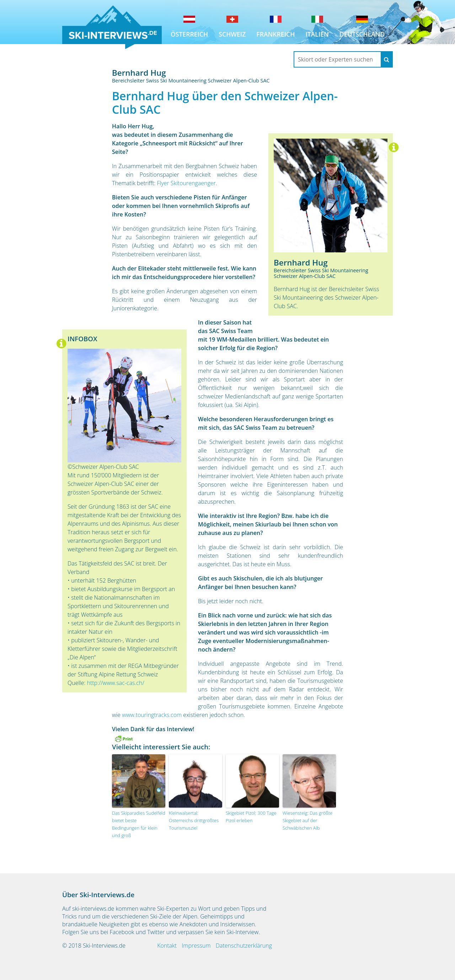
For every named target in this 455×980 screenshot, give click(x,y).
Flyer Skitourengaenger (186, 183)
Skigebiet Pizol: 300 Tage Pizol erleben (251, 817)
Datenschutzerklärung (244, 946)
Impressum (196, 946)
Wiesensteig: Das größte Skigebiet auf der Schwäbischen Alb (307, 820)
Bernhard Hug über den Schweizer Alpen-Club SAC (225, 103)
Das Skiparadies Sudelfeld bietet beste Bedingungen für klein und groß (139, 824)
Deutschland (362, 34)
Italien (317, 34)
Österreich (189, 34)
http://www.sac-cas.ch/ (115, 683)
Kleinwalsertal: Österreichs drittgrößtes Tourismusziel (194, 820)
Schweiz (232, 34)
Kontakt (167, 946)
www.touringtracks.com (152, 715)
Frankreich (275, 34)
